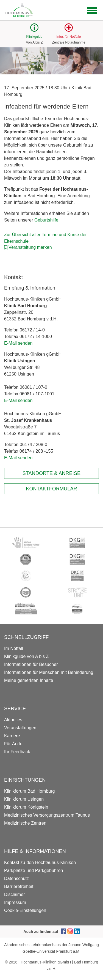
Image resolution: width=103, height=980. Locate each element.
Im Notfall (14, 648)
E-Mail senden (18, 343)
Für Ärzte (13, 744)
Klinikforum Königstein (26, 807)
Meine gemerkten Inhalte (29, 680)
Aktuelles (13, 720)
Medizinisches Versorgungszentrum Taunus (47, 815)
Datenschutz (16, 878)
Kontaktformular (51, 489)
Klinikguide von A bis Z (26, 656)
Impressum (15, 902)
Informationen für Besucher (31, 664)
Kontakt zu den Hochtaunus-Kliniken (40, 862)
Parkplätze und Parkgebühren (34, 870)
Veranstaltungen (20, 728)
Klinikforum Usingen (24, 799)
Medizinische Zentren (25, 823)
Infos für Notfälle (69, 37)
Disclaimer (15, 894)
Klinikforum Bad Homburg (30, 791)
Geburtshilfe (46, 220)
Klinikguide (34, 37)
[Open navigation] (92, 10)
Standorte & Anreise (51, 473)
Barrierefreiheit (19, 886)
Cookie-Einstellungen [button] (25, 910)
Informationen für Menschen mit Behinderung (49, 672)
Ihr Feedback (17, 752)
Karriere (12, 736)
